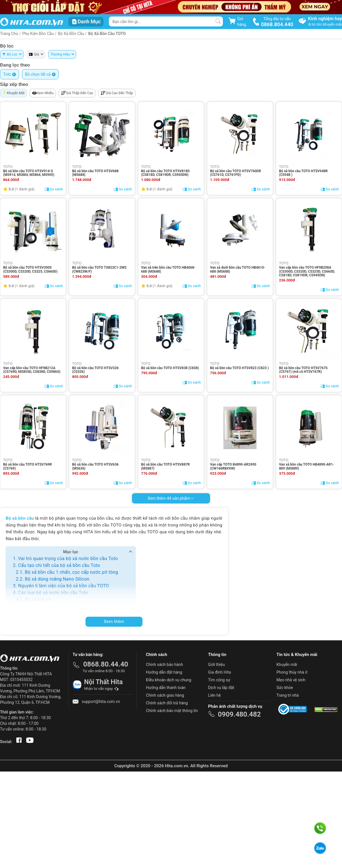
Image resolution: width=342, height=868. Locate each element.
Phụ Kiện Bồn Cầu (38, 34)
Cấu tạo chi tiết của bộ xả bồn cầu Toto (59, 565)
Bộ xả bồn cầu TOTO (107, 34)
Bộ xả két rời (38, 599)
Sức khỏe (285, 688)
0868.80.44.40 (106, 664)
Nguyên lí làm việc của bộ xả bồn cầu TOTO (63, 586)
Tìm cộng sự (219, 680)
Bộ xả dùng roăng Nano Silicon (57, 579)
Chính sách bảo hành (164, 665)
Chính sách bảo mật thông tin (172, 711)
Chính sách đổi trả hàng (167, 703)
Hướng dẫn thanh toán (166, 688)
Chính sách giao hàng (165, 695)
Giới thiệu (216, 665)
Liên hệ (214, 695)
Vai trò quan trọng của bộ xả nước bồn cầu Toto (68, 559)
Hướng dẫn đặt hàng (164, 672)
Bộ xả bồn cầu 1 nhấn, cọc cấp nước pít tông (71, 572)
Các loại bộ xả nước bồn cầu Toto (53, 593)
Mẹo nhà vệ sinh (291, 680)
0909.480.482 (239, 714)
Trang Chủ (9, 34)
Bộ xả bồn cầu (72, 34)
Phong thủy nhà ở (292, 672)
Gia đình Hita (219, 672)
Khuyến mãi (287, 665)
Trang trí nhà (288, 695)
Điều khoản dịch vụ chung (169, 680)
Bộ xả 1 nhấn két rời (46, 606)
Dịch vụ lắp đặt (221, 688)
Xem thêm (114, 622)
